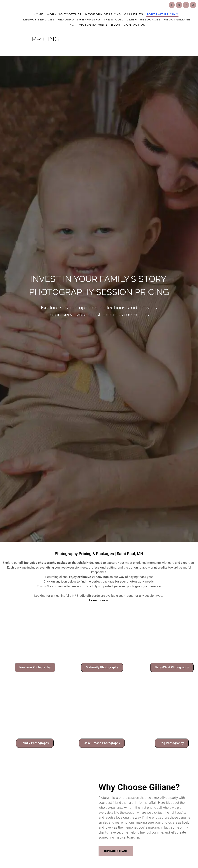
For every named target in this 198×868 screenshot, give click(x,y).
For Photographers (89, 25)
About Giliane (177, 20)
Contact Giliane (116, 852)
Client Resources (144, 20)
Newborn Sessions (103, 14)
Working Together (64, 14)
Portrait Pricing (162, 14)
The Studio (114, 20)
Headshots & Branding (79, 20)
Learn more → (99, 600)
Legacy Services (39, 20)
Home (38, 14)
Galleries (134, 14)
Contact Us (135, 25)
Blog (116, 25)
